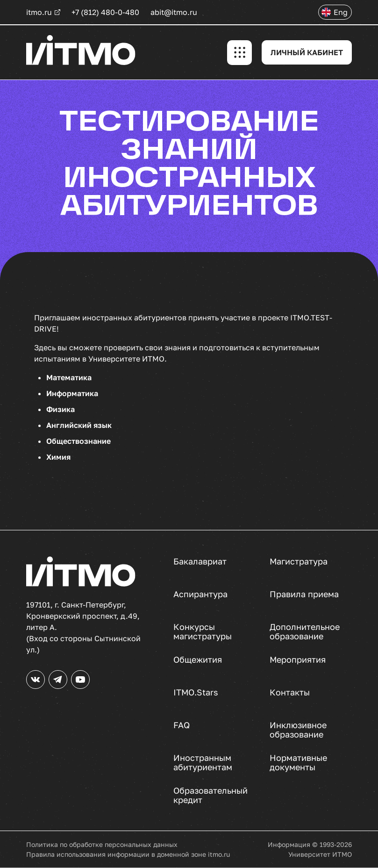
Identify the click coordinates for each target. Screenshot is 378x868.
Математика (69, 377)
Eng (341, 12)
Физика (61, 409)
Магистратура (299, 561)
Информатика (72, 393)
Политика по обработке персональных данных (102, 844)
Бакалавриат (200, 561)
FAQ (182, 725)
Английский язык (79, 425)
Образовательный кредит (210, 795)
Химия (58, 457)
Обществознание (78, 441)
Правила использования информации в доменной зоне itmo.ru (128, 854)
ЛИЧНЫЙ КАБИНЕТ (307, 52)
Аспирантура (200, 594)
